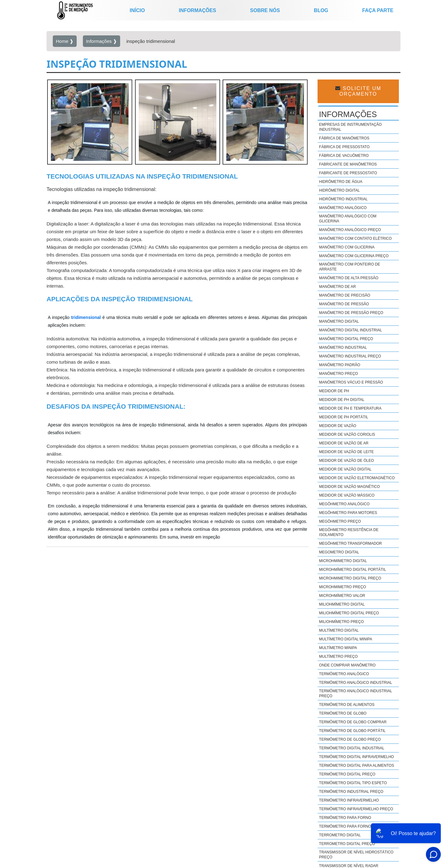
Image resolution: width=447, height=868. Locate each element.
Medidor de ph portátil (344, 417)
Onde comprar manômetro (347, 665)
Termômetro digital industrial (352, 748)
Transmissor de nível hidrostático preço (356, 855)
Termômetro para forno (345, 818)
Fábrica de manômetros (344, 138)
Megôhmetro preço (340, 521)
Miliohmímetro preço (341, 622)
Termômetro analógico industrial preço (356, 693)
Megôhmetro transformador (350, 543)
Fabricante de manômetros (348, 164)
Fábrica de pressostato (344, 147)
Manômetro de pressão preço (351, 313)
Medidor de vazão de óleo (346, 461)
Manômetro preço (339, 374)
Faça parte (378, 10)
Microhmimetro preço (343, 587)
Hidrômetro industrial (343, 199)
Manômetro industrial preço (350, 356)
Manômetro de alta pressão (349, 278)
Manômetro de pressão (344, 304)
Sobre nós (265, 10)
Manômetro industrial (343, 348)
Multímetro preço (338, 657)
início (137, 10)
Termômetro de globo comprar (353, 722)
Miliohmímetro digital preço (349, 613)
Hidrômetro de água (341, 182)
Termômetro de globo (343, 713)
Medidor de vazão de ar (344, 443)
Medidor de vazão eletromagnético (357, 478)
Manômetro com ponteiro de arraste (350, 267)
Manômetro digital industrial (351, 330)
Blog (321, 10)
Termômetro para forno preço (352, 826)
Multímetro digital (339, 630)
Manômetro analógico (343, 208)
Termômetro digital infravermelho (357, 757)
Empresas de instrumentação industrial (350, 127)
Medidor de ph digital (342, 400)
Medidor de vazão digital (345, 469)
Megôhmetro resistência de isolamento (349, 532)
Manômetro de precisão (345, 295)
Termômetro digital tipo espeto (353, 783)
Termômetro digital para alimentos (357, 766)
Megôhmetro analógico (344, 504)
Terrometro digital (340, 835)
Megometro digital (339, 552)
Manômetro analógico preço (350, 230)
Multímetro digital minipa (346, 639)
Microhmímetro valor (342, 596)
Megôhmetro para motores (348, 513)
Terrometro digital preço (347, 844)
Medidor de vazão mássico (347, 495)
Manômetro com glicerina (347, 247)
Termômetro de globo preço (350, 739)
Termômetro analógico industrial (356, 683)
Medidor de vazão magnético (350, 487)
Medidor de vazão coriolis (347, 434)
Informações (197, 10)
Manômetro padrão (340, 365)
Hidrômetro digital (339, 190)
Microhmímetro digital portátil (353, 570)
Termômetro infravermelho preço (356, 809)
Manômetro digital (339, 321)
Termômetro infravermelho (349, 800)
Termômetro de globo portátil (352, 731)
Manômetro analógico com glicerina (348, 219)
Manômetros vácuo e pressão (351, 382)
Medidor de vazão (338, 426)
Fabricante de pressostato (348, 173)
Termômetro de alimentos (347, 705)
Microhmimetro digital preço (350, 578)
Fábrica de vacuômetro (344, 156)
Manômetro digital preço (346, 339)
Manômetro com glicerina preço (354, 256)
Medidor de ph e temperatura (350, 408)
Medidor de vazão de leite (346, 452)
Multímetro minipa (338, 648)
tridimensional (86, 317)
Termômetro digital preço (347, 774)
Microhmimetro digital (343, 561)
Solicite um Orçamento (358, 91)
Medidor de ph (334, 391)
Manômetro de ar (338, 287)
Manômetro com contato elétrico (355, 239)
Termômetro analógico (344, 674)
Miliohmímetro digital (342, 604)
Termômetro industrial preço (351, 792)
